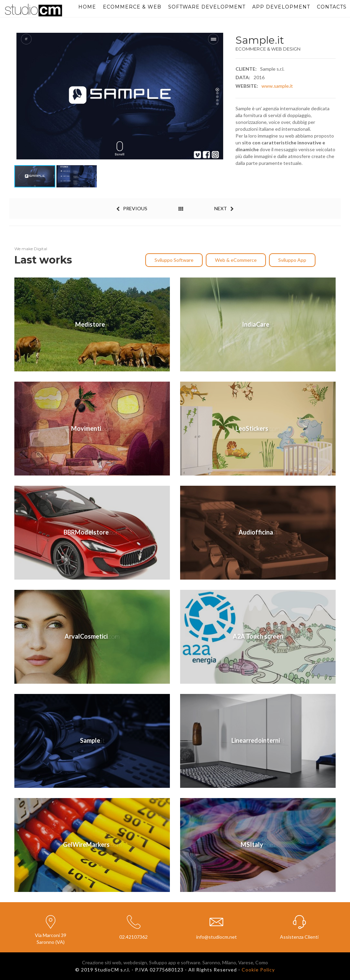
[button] (219, 96)
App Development (281, 7)
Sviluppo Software (174, 260)
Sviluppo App (292, 260)
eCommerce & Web (132, 7)
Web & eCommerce (236, 260)
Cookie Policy (258, 970)
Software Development (207, 7)
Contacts (332, 7)
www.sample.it (277, 86)
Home (87, 7)
